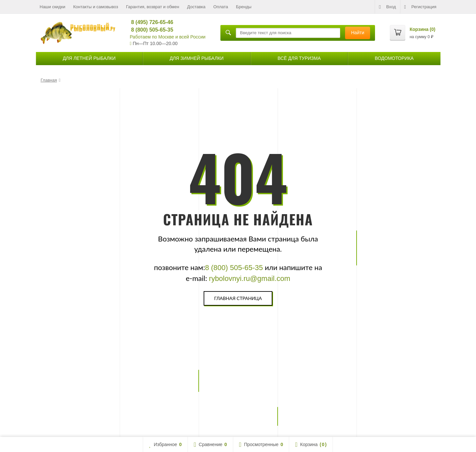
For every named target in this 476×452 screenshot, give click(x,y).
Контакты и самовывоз (96, 7)
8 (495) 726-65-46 (150, 22)
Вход (387, 7)
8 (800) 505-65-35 (150, 30)
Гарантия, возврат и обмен (153, 7)
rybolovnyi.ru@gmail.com (250, 278)
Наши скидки (53, 7)
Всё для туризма (299, 58)
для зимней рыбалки (197, 58)
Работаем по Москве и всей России (168, 37)
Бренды (244, 7)
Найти (358, 33)
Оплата (221, 7)
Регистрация (420, 7)
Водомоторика (394, 58)
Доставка (196, 7)
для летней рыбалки (89, 58)
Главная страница (238, 298)
